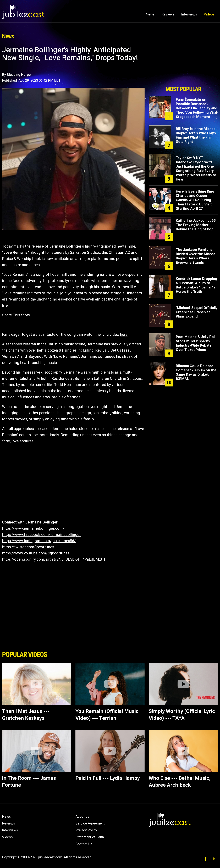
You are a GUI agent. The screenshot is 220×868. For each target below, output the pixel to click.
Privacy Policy (86, 830)
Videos (209, 14)
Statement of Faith (90, 837)
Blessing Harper (19, 75)
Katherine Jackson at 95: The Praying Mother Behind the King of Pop (196, 225)
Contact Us (84, 844)
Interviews (189, 14)
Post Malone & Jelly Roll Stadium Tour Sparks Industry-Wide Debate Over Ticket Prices (196, 343)
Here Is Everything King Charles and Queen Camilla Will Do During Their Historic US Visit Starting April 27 (195, 200)
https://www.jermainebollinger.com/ (33, 528)
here (124, 334)
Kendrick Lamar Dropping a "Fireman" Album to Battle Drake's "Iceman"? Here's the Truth (196, 285)
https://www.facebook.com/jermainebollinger (41, 535)
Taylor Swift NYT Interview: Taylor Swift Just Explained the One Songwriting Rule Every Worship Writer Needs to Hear (196, 169)
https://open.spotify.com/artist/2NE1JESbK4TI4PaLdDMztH (54, 559)
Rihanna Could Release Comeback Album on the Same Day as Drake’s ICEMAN (196, 372)
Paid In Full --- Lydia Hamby (108, 778)
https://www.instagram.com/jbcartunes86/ (39, 541)
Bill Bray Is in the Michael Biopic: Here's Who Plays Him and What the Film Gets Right (196, 135)
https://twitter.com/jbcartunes (28, 547)
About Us (82, 816)
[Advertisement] (183, 65)
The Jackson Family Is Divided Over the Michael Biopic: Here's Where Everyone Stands (196, 256)
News (150, 14)
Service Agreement (90, 823)
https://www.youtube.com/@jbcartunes (36, 553)
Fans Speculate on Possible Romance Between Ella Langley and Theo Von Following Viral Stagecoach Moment (197, 108)
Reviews (168, 14)
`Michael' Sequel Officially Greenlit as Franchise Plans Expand (197, 312)
